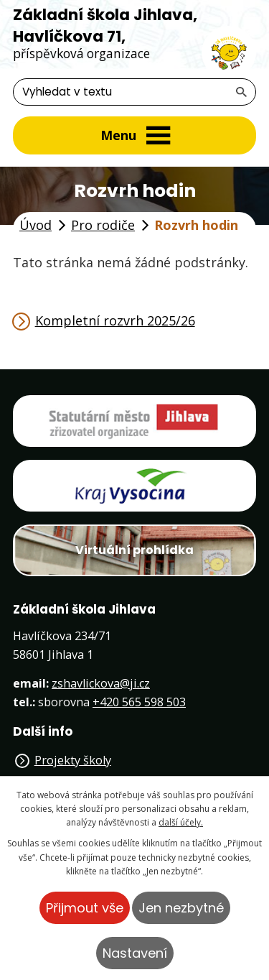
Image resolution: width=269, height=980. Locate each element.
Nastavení (135, 953)
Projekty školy (73, 760)
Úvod (36, 225)
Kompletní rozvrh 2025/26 (115, 320)
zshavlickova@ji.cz (101, 683)
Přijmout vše (85, 908)
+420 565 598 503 (139, 702)
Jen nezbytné (181, 908)
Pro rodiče (103, 225)
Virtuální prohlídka (134, 550)
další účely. (181, 822)
